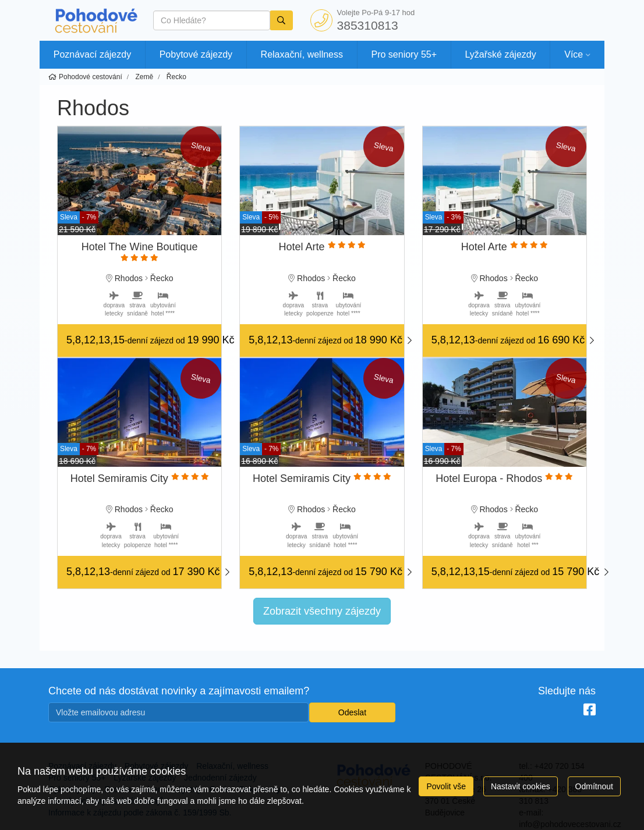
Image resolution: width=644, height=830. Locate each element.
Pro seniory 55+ (404, 54)
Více (574, 54)
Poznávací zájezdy (92, 54)
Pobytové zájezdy (196, 54)
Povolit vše (446, 786)
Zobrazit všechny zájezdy (322, 611)
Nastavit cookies (521, 786)
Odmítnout (594, 786)
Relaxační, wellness (302, 54)
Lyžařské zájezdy (501, 54)
